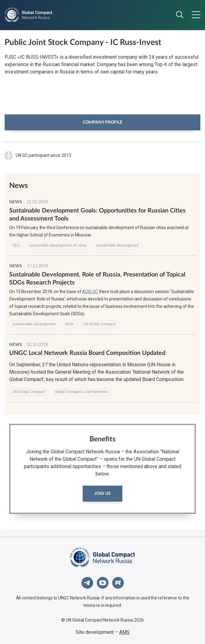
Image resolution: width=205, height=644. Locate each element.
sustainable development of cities (58, 245)
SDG (16, 245)
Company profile (102, 122)
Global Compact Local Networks (81, 392)
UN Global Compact (100, 324)
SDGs (69, 324)
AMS (124, 632)
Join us (102, 494)
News (16, 202)
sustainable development (117, 245)
